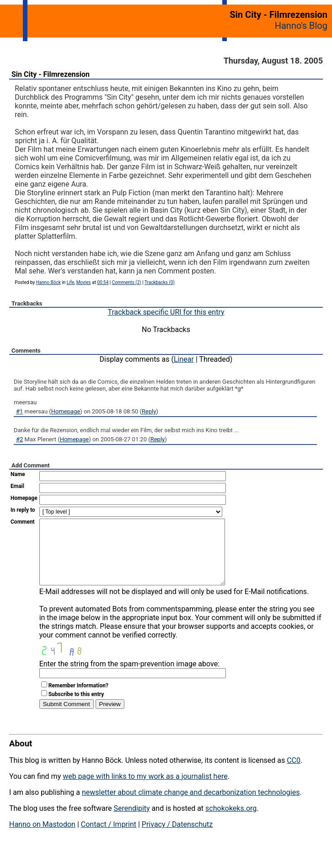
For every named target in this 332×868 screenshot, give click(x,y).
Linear (184, 359)
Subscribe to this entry (76, 708)
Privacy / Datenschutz (177, 838)
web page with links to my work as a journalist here (145, 790)
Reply (149, 411)
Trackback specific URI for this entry (166, 312)
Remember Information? (78, 699)
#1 (19, 411)
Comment (23, 522)
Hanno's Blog (301, 26)
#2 (19, 439)
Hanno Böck (48, 282)
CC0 (294, 774)
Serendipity (131, 822)
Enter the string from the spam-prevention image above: (129, 678)
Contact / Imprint (109, 838)
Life (70, 282)
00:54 (103, 282)
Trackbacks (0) (160, 282)
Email (17, 486)
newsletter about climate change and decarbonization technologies (191, 806)
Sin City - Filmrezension (51, 74)
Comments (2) (127, 282)
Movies (84, 282)
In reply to (23, 510)
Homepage (66, 411)
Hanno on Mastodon (42, 838)
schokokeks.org (231, 822)
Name (18, 474)
